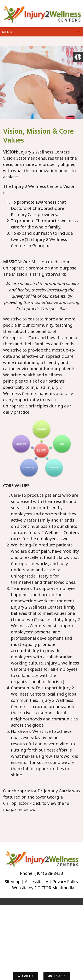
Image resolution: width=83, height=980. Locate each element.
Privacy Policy (65, 882)
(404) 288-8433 (49, 873)
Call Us (25, 976)
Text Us (57, 976)
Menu (7, 32)
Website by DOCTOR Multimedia (43, 888)
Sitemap (13, 882)
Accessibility (36, 882)
